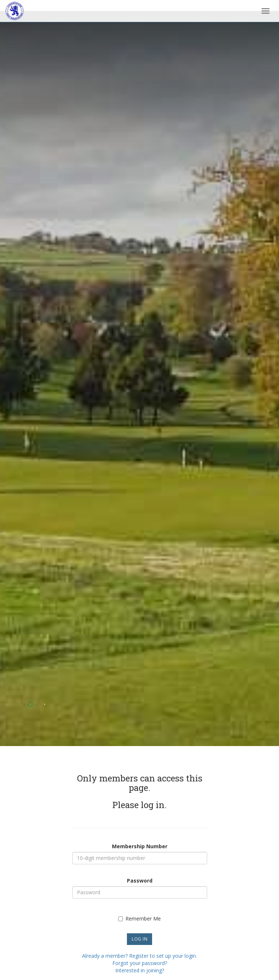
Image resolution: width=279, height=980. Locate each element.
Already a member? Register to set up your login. (139, 956)
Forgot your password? (140, 963)
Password (140, 881)
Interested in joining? (140, 970)
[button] (30, 704)
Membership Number (140, 846)
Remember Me (139, 918)
